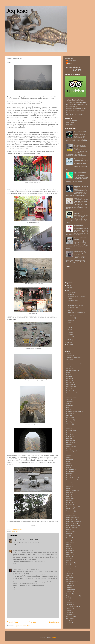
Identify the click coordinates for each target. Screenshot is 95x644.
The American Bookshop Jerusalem (76, 102)
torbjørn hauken (18, 540)
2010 (68, 342)
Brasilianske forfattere (72, 391)
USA (68, 600)
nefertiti (15, 550)
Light (68, 488)
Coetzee (69, 401)
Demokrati (69, 405)
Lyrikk (68, 496)
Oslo (68, 536)
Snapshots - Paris (73, 301)
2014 (68, 285)
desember (71, 292)
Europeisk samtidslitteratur (74, 412)
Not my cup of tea (71, 528)
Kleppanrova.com (18, 569)
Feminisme (69, 420)
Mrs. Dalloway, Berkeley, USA (74, 114)
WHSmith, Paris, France (73, 107)
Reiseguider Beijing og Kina (75, 305)
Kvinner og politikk (71, 480)
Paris (68, 540)
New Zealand (70, 515)
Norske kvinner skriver (72, 523)
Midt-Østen (69, 509)
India (68, 449)
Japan (68, 457)
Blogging (69, 383)
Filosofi (68, 428)
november (71, 295)
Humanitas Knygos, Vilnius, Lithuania (76, 109)
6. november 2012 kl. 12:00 (26, 550)
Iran (67, 453)
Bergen (68, 372)
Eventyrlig (69, 414)
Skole (68, 565)
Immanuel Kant (70, 447)
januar (70, 337)
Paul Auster (70, 542)
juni (69, 325)
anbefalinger (70, 360)
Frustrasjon (69, 436)
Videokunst (69, 608)
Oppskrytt (69, 534)
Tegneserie (69, 586)
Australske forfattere (72, 370)
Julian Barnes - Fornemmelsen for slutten (81, 199)
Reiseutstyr (69, 554)
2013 (68, 288)
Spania (68, 575)
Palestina (69, 538)
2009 (68, 345)
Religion (69, 556)
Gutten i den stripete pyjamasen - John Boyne (81, 160)
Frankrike (69, 434)
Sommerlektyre (70, 567)
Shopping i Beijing (73, 308)
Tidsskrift (69, 592)
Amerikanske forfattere (73, 358)
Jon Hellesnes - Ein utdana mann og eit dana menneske (81, 253)
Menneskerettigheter (72, 507)
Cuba (68, 403)
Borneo (68, 389)
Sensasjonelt (70, 563)
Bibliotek (69, 376)
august (70, 320)
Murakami (69, 513)
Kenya (68, 465)
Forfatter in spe (70, 430)
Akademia (69, 356)
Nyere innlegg (12, 622)
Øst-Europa (69, 619)
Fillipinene (69, 424)
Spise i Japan (70, 123)
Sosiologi (69, 573)
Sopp (68, 569)
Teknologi (69, 588)
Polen (68, 546)
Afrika (68, 354)
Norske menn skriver (72, 525)
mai (69, 327)
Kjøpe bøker (70, 470)
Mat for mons (70, 503)
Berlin (68, 374)
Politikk (68, 548)
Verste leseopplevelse (72, 606)
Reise (17, 531)
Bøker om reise (70, 397)
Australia (69, 368)
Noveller (69, 530)
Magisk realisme (71, 499)
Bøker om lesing (71, 393)
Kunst (68, 476)
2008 (68, 347)
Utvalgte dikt (70, 602)
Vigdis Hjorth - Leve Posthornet (76, 312)
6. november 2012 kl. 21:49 (31, 569)
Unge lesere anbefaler (72, 596)
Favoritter (69, 418)
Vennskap (69, 604)
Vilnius (68, 610)
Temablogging (70, 590)
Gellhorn (69, 438)
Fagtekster (69, 416)
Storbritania (69, 577)
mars (70, 332)
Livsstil (68, 492)
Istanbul (69, 455)
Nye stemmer (70, 532)
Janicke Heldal (72, 61)
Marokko (69, 501)
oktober (70, 315)
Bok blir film (70, 385)
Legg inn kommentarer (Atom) (22, 626)
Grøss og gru (70, 443)
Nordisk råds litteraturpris (73, 521)
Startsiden (33, 622)
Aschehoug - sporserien (73, 364)
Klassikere (69, 472)
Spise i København (71, 121)
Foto (68, 432)
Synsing (69, 583)
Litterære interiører (71, 490)
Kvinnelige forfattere (72, 478)
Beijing (70, 310)
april (70, 330)
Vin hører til (69, 612)
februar (70, 335)
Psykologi (69, 550)
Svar (14, 545)
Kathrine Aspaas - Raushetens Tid (79, 226)
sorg (68, 571)
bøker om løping (71, 395)
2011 (68, 340)
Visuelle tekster (70, 615)
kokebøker (69, 474)
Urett (68, 598)
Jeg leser (18, 11)
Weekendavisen (71, 617)
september (71, 318)
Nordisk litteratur (71, 519)
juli (69, 323)
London (68, 494)
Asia (68, 366)
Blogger (54, 638)
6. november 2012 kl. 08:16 (30, 540)
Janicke (70, 63)
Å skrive (69, 623)
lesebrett (69, 482)
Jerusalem (69, 459)
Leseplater (69, 484)
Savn (68, 561)
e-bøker (68, 407)
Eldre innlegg (54, 622)
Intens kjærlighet (71, 451)
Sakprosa (69, 559)
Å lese (68, 621)
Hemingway (70, 445)
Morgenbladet (70, 511)
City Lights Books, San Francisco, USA (77, 104)
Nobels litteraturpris (72, 517)
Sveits (68, 579)
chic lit (68, 399)
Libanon (69, 486)
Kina (13, 531)
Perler (68, 544)
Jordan (68, 463)
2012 (68, 290)
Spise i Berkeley (71, 125)
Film (68, 426)
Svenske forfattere (71, 581)
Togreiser (69, 594)
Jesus (68, 461)
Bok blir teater (70, 387)
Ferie (68, 422)
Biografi (68, 378)
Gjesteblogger (70, 441)
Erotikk (68, 410)
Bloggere (69, 380)
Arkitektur (69, 362)
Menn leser (69, 505)
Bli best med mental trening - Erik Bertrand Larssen (80, 147)
